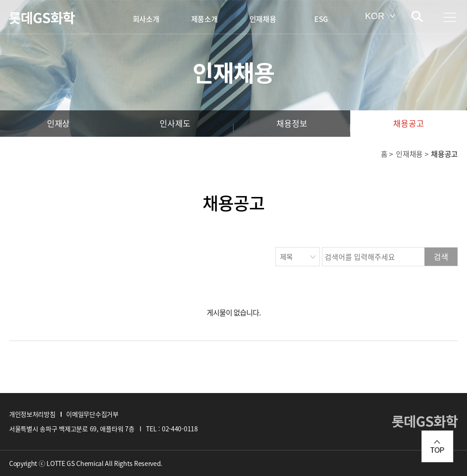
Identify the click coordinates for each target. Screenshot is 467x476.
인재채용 (263, 19)
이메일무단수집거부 (92, 414)
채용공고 (408, 123)
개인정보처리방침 (32, 414)
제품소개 (205, 19)
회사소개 (146, 19)
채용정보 (292, 123)
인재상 (58, 123)
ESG (321, 19)
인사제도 (175, 123)
